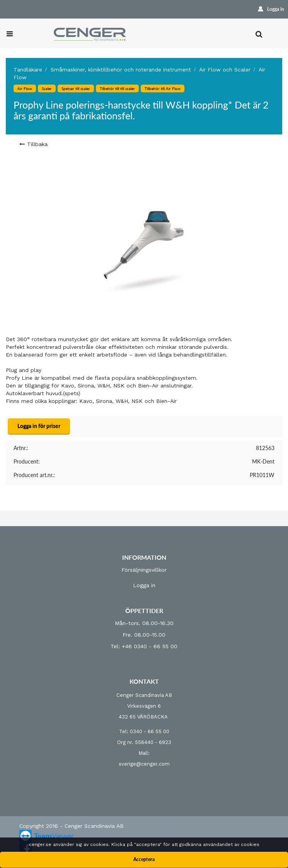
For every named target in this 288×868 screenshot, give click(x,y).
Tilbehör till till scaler (117, 88)
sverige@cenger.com (144, 764)
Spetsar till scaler (76, 88)
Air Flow (25, 88)
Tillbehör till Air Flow (163, 88)
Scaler (47, 88)
